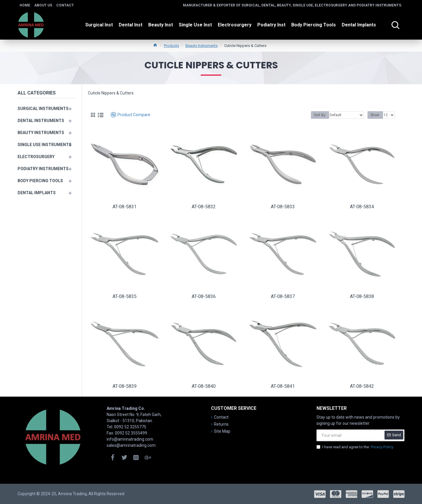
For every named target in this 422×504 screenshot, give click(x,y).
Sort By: (320, 115)
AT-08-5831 (125, 207)
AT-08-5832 (204, 207)
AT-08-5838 (362, 296)
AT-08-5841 (283, 386)
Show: (375, 115)
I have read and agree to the (355, 447)
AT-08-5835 (125, 296)
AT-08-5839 (125, 386)
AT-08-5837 (283, 296)
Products (171, 46)
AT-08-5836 (204, 296)
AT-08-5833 (283, 207)
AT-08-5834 (362, 207)
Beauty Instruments (202, 46)
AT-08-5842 (362, 386)
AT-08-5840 (204, 386)
